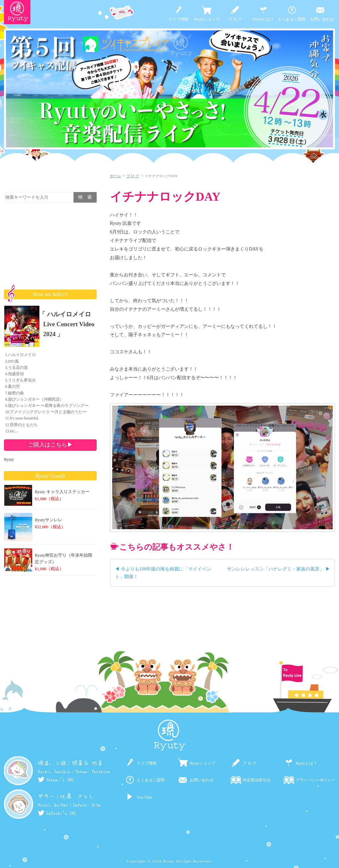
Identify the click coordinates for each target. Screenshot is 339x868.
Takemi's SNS (56, 780)
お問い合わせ (322, 19)
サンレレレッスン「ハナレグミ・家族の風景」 (275, 569)
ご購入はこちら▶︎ (50, 445)
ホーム (115, 176)
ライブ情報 (178, 19)
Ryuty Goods (50, 476)
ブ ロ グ (235, 19)
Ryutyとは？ (263, 19)
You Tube (144, 797)
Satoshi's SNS (57, 813)
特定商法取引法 (257, 780)
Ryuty (9, 459)
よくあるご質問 (292, 19)
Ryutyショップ (207, 19)
